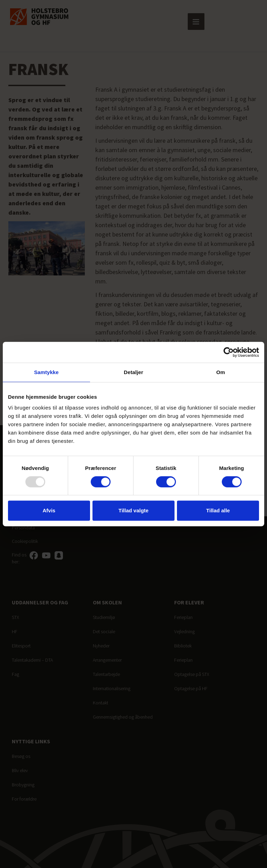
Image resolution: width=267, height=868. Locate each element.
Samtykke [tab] (46, 372)
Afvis (49, 510)
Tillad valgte (133, 510)
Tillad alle (218, 510)
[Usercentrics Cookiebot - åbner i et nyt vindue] (229, 352)
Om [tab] (221, 372)
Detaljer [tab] (133, 372)
